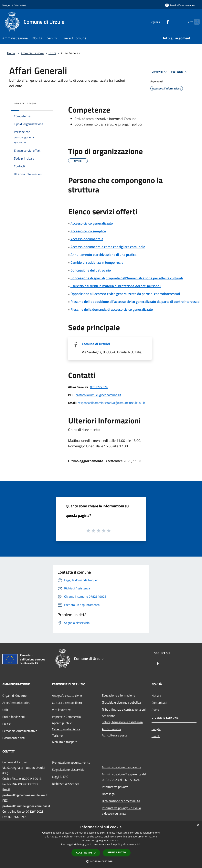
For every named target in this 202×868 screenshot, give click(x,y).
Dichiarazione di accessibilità (121, 801)
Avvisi (156, 710)
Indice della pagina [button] (25, 103)
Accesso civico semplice (88, 231)
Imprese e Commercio (66, 717)
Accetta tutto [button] (86, 853)
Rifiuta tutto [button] (117, 852)
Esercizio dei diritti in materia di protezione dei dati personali (116, 286)
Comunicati (159, 703)
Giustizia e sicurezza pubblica (121, 702)
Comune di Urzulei (96, 344)
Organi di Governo (14, 696)
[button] (101, 861)
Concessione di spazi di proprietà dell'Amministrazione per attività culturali (127, 278)
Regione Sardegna (14, 5)
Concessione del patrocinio (91, 270)
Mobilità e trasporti (65, 742)
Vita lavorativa (62, 710)
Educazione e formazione (118, 695)
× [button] (198, 825)
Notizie (156, 696)
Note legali (109, 794)
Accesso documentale (87, 239)
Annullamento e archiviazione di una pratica (103, 255)
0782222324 (99, 387)
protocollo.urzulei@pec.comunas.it (98, 395)
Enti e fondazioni (14, 717)
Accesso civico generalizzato (92, 223)
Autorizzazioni (111, 729)
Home (11, 53)
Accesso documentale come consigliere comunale (108, 247)
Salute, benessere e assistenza (122, 722)
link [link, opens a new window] (139, 844)
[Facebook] (160, 22)
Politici (7, 724)
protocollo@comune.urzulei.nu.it (25, 795)
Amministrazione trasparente (122, 767)
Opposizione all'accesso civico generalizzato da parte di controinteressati (125, 294)
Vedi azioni (180, 72)
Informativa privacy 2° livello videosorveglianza (121, 811)
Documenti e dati (14, 738)
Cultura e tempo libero (67, 703)
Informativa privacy (115, 787)
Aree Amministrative (16, 703)
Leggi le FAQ (60, 777)
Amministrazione (32, 53)
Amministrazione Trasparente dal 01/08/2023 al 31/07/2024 (124, 777)
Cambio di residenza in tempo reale (97, 262)
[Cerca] (195, 22)
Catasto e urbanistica (66, 729)
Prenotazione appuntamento (71, 762)
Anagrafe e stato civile (67, 696)
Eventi (156, 736)
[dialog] (101, 845)
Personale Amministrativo (20, 731)
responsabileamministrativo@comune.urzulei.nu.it (111, 403)
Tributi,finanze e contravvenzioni (124, 709)
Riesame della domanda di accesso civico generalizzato (112, 309)
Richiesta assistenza (66, 784)
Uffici (52, 53)
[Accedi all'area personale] (180, 5)
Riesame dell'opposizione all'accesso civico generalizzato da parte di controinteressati (135, 302)
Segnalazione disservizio (68, 770)
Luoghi (156, 729)
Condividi (160, 72)
